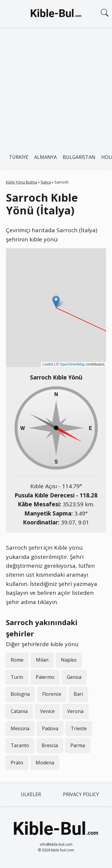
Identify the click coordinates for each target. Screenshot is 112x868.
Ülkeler (31, 794)
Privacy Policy (81, 794)
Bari (78, 694)
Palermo (45, 677)
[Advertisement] (56, 87)
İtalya (46, 182)
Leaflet (48, 364)
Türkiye (19, 157)
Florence (52, 694)
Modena (45, 763)
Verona (75, 711)
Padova (50, 728)
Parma (78, 745)
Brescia (50, 745)
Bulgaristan (79, 157)
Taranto (20, 745)
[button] (56, 302)
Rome (17, 660)
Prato (17, 763)
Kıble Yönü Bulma (22, 182)
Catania (19, 711)
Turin (17, 677)
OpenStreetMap (72, 364)
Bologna (20, 694)
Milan (42, 660)
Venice (47, 711)
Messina (20, 728)
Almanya (45, 157)
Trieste (79, 728)
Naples (69, 660)
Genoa (74, 677)
